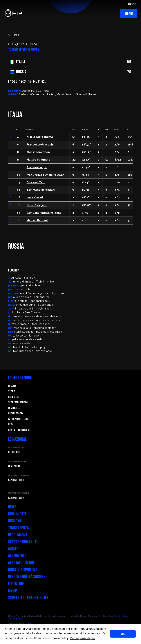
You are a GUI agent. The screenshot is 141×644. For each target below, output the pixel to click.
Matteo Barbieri (37, 220)
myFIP (13, 591)
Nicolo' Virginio (37, 205)
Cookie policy (121, 616)
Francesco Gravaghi (40, 145)
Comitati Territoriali (20, 430)
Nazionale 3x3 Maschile (18, 476)
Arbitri (14, 549)
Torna (13, 35)
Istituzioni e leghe (18, 419)
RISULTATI (132, 5)
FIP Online (16, 584)
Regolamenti (18, 535)
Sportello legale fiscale (28, 598)
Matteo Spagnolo (38, 160)
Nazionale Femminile (17, 462)
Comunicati (17, 514)
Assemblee (14, 408)
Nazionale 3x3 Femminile (19, 493)
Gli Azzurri (14, 452)
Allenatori (17, 556)
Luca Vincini (35, 197)
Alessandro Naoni (39, 152)
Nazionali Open (16, 480)
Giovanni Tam (36, 182)
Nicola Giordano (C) (40, 137)
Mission (12, 386)
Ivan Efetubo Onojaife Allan (46, 175)
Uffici (11, 425)
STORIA (12, 392)
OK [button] (123, 634)
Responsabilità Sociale (27, 577)
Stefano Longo (37, 167)
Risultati (15, 521)
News (12, 507)
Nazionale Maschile (17, 448)
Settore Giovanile (22, 542)
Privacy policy (15, 619)
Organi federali (17, 414)
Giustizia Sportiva (23, 570)
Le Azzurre (14, 466)
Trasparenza (18, 528)
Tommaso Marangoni (41, 190)
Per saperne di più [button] (82, 638)
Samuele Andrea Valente (44, 213)
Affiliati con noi (21, 563)
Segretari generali (19, 403)
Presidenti (14, 397)
